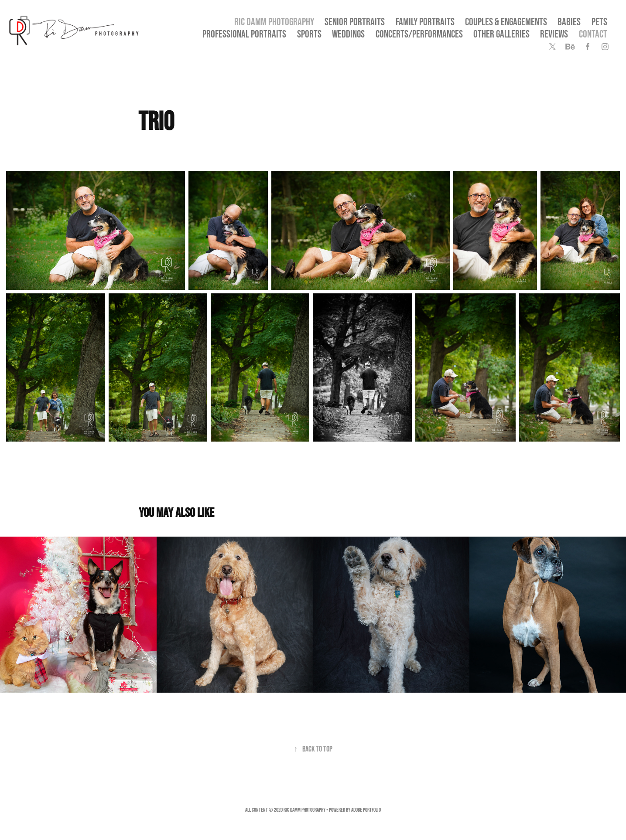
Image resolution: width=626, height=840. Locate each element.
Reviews (554, 34)
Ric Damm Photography (274, 22)
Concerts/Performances (419, 34)
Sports (309, 34)
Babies (569, 22)
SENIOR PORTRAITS (355, 22)
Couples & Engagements (506, 22)
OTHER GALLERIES (501, 34)
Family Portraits (425, 22)
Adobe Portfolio (366, 810)
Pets (599, 22)
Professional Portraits (244, 34)
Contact (593, 34)
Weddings (348, 34)
